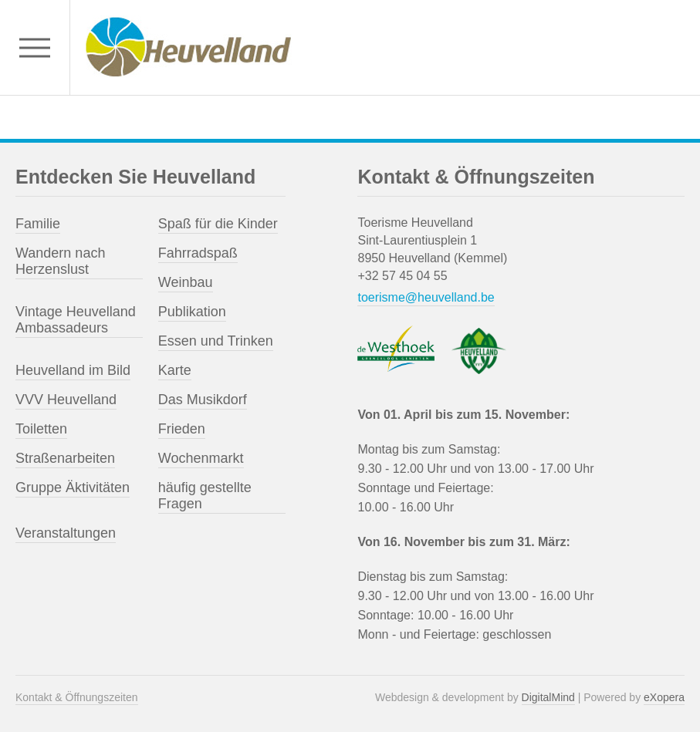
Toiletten (41, 429)
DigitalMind (548, 697)
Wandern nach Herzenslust (60, 261)
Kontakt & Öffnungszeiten (77, 697)
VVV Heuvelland (66, 400)
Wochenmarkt (201, 458)
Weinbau (186, 282)
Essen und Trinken (216, 341)
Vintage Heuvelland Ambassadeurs (76, 320)
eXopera (664, 697)
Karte (175, 370)
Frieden (182, 429)
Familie (38, 224)
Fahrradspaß (198, 253)
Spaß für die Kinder (218, 224)
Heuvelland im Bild (73, 370)
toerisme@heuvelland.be (426, 297)
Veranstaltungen (66, 533)
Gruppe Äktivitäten (73, 487)
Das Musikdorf (203, 400)
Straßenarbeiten (65, 458)
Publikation (192, 312)
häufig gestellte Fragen (205, 496)
